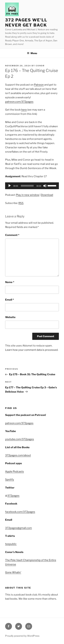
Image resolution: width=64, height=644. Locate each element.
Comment (12, 235)
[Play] (10, 186)
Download (47, 195)
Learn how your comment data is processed (31, 350)
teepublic (11, 544)
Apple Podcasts (15, 472)
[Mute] (45, 186)
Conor (40, 66)
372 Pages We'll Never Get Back (26, 23)
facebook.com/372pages (20, 512)
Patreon (39, 85)
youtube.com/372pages (20, 439)
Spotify (10, 480)
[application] (32, 186)
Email (9, 300)
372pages (13, 496)
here (24, 110)
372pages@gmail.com (19, 528)
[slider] (27, 186)
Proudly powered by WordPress (22, 636)
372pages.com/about (18, 455)
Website (10, 317)
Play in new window (28, 195)
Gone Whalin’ (13, 572)
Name (10, 282)
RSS (21, 203)
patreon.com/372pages (19, 102)
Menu (32, 53)
